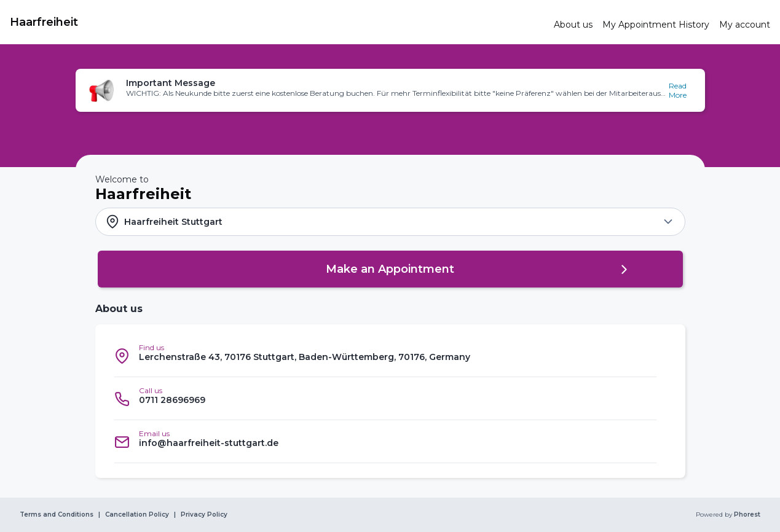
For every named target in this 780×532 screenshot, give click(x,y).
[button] (390, 90)
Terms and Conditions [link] (57, 515)
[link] (277, 22)
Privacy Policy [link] (204, 515)
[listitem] (385, 356)
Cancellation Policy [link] (137, 515)
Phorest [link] (746, 515)
